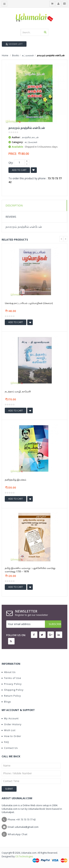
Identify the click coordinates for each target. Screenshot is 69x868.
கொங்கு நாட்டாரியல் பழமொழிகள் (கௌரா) (29, 303)
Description (14, 205)
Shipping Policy (13, 690)
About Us (9, 672)
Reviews (11, 217)
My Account (10, 718)
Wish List (9, 730)
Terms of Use (11, 678)
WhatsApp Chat (18, 834)
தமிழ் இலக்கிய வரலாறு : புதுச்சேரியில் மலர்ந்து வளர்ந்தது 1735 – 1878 (30, 570)
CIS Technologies (24, 856)
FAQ (5, 742)
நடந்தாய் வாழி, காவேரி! (18, 391)
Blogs (6, 702)
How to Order (11, 736)
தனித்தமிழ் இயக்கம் (15, 480)
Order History (12, 724)
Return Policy (11, 696)
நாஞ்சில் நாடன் (30, 137)
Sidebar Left (14, 44)
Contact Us (10, 748)
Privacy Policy (12, 684)
